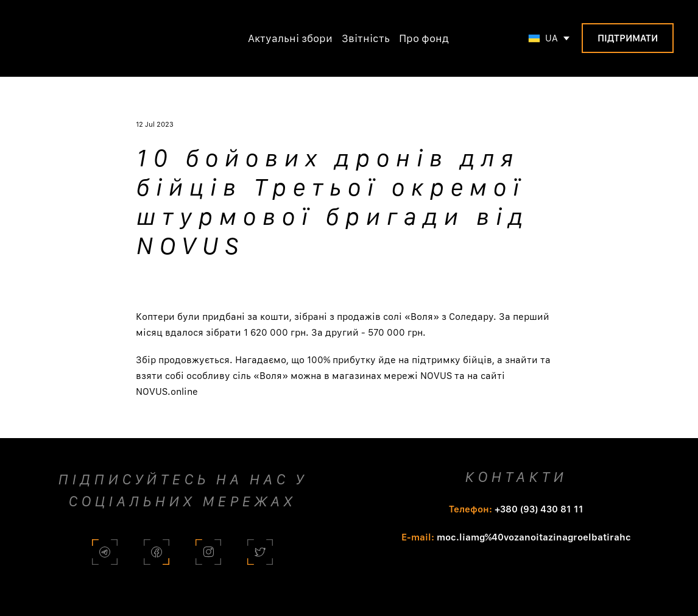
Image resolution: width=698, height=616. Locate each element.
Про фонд (424, 38)
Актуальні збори (290, 38)
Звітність (366, 38)
